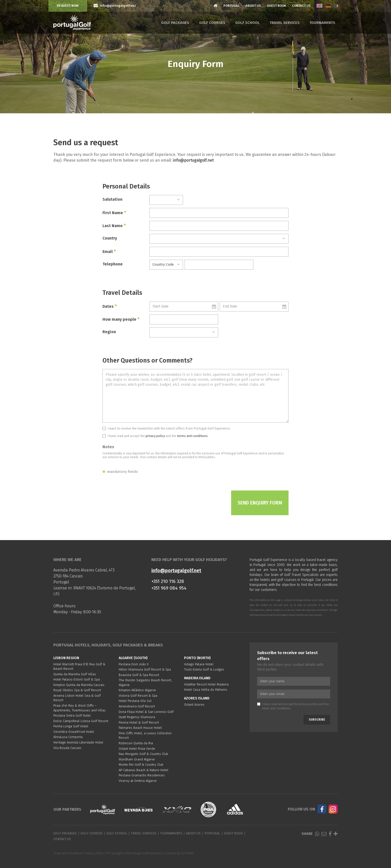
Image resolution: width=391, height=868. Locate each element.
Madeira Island (197, 678)
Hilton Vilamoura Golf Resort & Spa (145, 669)
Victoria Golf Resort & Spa (138, 696)
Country (110, 238)
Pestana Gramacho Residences (142, 775)
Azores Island (197, 698)
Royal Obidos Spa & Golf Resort (77, 690)
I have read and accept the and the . (155, 436)
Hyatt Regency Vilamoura (137, 717)
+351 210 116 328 (168, 581)
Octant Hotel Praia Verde (137, 749)
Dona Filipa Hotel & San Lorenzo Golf (146, 712)
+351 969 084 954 (169, 588)
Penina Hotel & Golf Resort (139, 722)
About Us (253, 6)
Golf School (247, 23)
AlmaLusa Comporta (68, 737)
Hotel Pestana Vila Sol (135, 701)
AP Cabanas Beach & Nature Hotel (144, 770)
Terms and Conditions (68, 853)
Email (109, 251)
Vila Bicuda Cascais (67, 748)
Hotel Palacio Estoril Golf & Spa (77, 679)
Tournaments (322, 23)
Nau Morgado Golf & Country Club (143, 754)
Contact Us (301, 6)
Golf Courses (212, 23)
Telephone (113, 264)
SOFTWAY (187, 853)
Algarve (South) (133, 658)
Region (109, 332)
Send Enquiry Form (260, 503)
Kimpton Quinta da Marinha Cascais (79, 685)
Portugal (232, 6)
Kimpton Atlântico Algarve (137, 690)
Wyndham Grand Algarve (137, 759)
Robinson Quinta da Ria (136, 743)
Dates (110, 306)
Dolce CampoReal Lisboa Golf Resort (81, 721)
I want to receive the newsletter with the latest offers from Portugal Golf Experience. (167, 428)
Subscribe (317, 720)
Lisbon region (66, 658)
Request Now (68, 6)
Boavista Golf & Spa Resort (139, 675)
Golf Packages (175, 23)
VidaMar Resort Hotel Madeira (206, 684)
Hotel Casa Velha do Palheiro (206, 690)
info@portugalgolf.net (193, 160)
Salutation (112, 199)
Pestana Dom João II (134, 664)
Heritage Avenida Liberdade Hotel (78, 742)
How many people (121, 319)
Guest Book (276, 6)
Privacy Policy (95, 853)
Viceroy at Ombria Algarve (138, 781)
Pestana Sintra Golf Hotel (72, 715)
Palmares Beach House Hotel (140, 728)
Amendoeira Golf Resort (137, 706)
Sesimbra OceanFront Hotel (74, 732)
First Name (114, 213)
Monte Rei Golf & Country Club (141, 765)
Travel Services (285, 23)
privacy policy (155, 436)
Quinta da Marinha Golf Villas (75, 674)
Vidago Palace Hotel (199, 664)
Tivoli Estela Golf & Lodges (204, 669)
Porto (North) (197, 658)
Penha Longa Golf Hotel (71, 726)
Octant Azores (194, 705)
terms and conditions (192, 436)
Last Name (114, 226)
